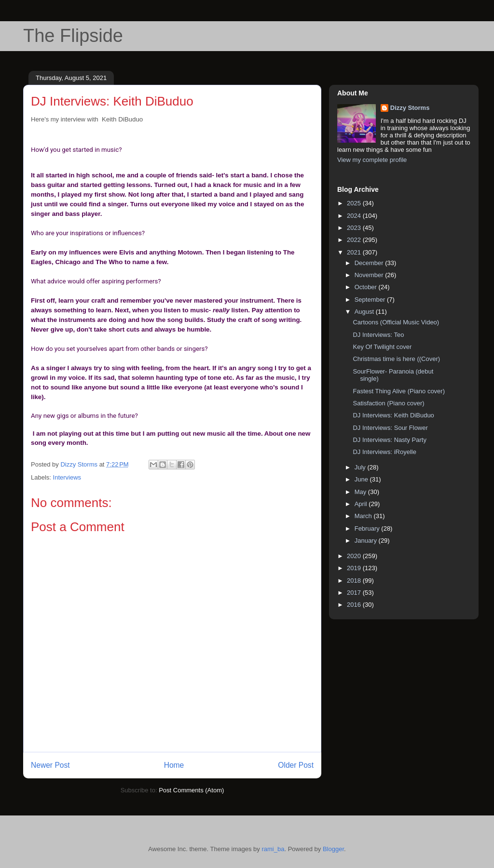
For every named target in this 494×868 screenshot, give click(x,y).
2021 (355, 252)
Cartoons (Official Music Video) (396, 322)
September (371, 300)
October (367, 287)
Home (174, 765)
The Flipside (73, 36)
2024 (355, 216)
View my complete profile (372, 160)
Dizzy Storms (410, 108)
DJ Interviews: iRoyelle (384, 452)
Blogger (333, 849)
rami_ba (273, 849)
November (370, 275)
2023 (355, 228)
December (370, 263)
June (362, 479)
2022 (355, 240)
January (367, 541)
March (364, 516)
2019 (355, 568)
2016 (355, 605)
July (361, 467)
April (362, 504)
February (368, 528)
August (365, 312)
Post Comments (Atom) (191, 790)
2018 (355, 581)
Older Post (296, 765)
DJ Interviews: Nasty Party (389, 440)
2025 (355, 203)
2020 (355, 556)
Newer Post (50, 765)
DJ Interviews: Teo (378, 335)
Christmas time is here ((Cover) (396, 359)
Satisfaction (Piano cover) (388, 403)
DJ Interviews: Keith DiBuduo (393, 415)
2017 (355, 593)
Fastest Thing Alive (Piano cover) (399, 391)
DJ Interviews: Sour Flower (390, 428)
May (361, 492)
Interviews (67, 477)
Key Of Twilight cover (382, 347)
